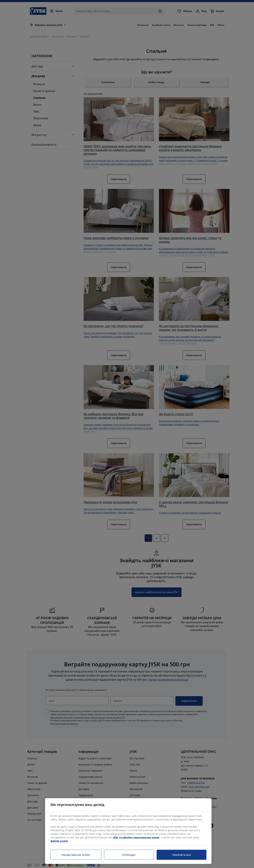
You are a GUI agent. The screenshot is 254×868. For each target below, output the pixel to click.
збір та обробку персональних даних (136, 837)
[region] (128, 831)
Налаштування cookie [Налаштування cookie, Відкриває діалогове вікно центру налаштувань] (76, 855)
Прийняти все (182, 855)
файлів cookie (59, 841)
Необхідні (129, 855)
